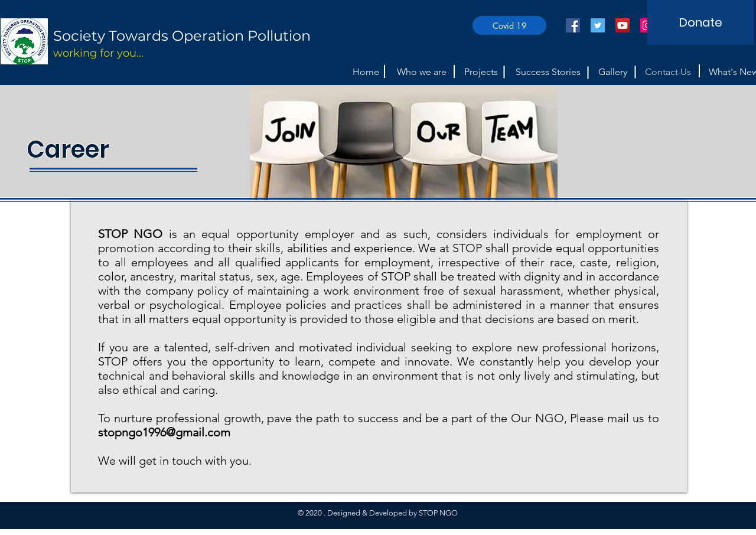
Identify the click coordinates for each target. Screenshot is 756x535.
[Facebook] (573, 25)
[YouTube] (623, 25)
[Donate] (700, 22)
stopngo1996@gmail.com (164, 432)
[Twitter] (598, 25)
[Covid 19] (509, 25)
